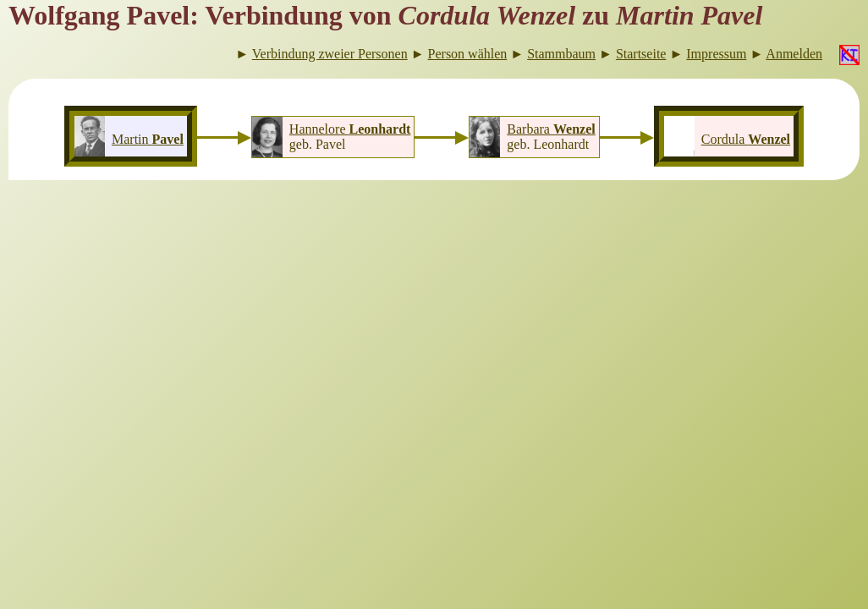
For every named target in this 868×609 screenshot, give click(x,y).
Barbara (551, 129)
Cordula (746, 139)
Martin (148, 139)
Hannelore (350, 129)
